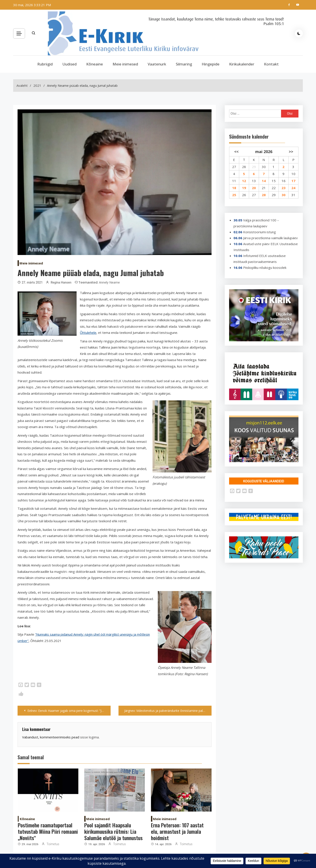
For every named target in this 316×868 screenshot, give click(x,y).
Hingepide (211, 64)
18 (234, 188)
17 (293, 181)
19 (244, 188)
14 (264, 181)
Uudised (69, 64)
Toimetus (53, 844)
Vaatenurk (157, 64)
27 (234, 167)
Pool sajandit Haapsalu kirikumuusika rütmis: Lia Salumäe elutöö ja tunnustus (113, 831)
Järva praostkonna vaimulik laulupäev (270, 238)
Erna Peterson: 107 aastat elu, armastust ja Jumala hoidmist (177, 831)
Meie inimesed (125, 64)
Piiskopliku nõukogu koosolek (265, 268)
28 (244, 167)
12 (244, 181)
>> (291, 152)
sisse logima (89, 737)
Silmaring (184, 64)
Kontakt (271, 64)
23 (284, 188)
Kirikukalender (242, 64)
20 (254, 188)
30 (264, 167)
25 (234, 195)
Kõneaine (95, 64)
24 (293, 188)
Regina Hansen (61, 282)
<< (236, 152)
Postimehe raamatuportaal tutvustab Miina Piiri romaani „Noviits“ (48, 831)
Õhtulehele (88, 333)
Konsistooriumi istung (259, 232)
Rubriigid (45, 64)
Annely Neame (109, 282)
